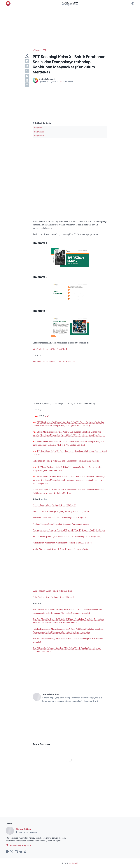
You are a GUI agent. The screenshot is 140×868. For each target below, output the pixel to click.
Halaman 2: (39, 132)
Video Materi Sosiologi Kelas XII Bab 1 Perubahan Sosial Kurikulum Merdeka (66, 461)
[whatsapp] (27, 71)
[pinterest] (27, 80)
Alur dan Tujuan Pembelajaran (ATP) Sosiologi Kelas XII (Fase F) (61, 511)
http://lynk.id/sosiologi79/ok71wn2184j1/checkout (54, 362)
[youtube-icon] (21, 852)
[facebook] (27, 61)
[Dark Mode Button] (133, 3)
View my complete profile (18, 845)
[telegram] (27, 76)
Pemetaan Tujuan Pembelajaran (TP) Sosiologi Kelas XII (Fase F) (60, 518)
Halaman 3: (39, 136)
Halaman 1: (39, 128)
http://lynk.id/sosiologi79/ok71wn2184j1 (50, 349)
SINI (47, 416)
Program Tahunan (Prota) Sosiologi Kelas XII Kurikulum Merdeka (61, 524)
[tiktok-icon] (25, 852)
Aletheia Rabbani (23, 829)
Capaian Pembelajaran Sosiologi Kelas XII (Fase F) (54, 505)
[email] (27, 85)
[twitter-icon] (12, 852)
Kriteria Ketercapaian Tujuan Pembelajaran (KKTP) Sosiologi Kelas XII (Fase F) (67, 536)
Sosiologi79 (70, 3)
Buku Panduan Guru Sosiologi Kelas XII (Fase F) (54, 591)
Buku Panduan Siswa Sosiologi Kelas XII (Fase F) (54, 597)
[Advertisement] (70, 28)
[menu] (8, 3)
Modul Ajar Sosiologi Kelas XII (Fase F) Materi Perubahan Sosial (60, 549)
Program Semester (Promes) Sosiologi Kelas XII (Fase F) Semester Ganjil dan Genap (69, 530)
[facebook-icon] (7, 852)
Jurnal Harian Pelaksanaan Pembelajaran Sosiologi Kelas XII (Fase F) (62, 543)
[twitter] (27, 66)
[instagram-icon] (16, 852)
